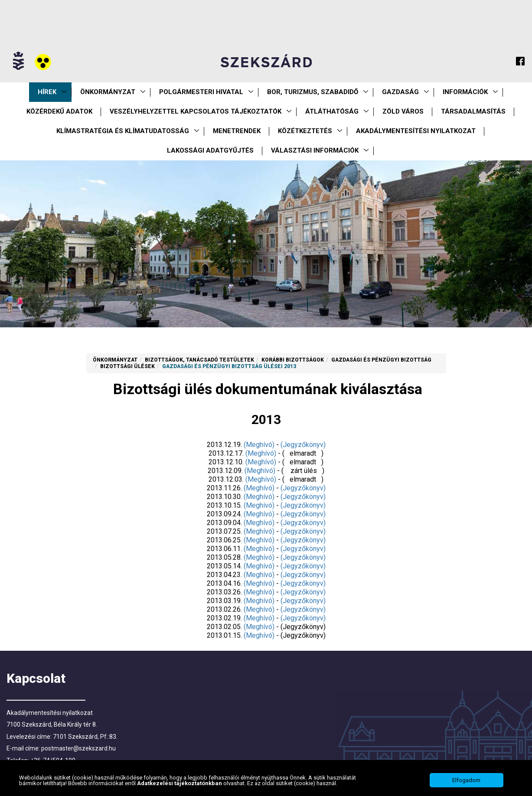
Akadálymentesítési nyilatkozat (416, 131)
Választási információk (315, 150)
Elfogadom (466, 781)
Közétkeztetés (305, 131)
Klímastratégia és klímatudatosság (123, 131)
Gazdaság (400, 92)
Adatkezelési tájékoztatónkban (180, 784)
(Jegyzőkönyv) (303, 445)
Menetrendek (237, 131)
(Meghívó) (259, 445)
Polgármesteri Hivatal (201, 92)
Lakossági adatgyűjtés (210, 150)
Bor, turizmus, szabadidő (313, 92)
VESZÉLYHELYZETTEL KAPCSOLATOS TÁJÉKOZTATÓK (196, 111)
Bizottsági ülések (127, 366)
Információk (465, 92)
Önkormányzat (108, 92)
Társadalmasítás (473, 111)
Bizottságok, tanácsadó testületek (199, 360)
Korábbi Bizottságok (293, 360)
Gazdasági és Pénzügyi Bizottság (381, 360)
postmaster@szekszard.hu (78, 748)
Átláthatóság (332, 111)
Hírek (47, 92)
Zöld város (403, 111)
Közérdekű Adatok (59, 111)
